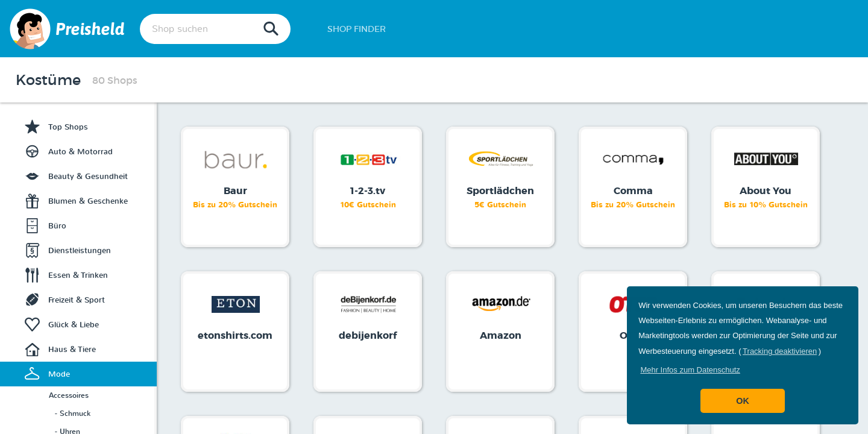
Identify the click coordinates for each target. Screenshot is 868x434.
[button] (690, 370)
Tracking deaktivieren (780, 351)
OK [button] (743, 401)
